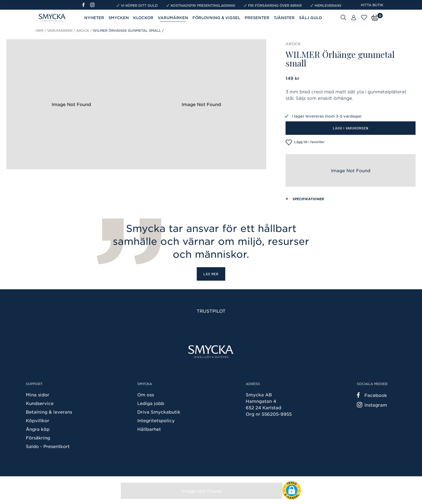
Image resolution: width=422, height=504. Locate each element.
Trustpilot (211, 311)
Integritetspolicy (156, 420)
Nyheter (94, 18)
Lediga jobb (151, 403)
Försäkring (38, 438)
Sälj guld (311, 18)
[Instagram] (93, 5)
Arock (83, 30)
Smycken (119, 18)
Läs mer (211, 274)
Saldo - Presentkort (48, 446)
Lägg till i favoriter (305, 142)
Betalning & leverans (49, 412)
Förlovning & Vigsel (216, 18)
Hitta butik (372, 5)
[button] (292, 490)
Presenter (257, 18)
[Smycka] (211, 352)
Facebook (372, 395)
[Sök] (343, 17)
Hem (39, 30)
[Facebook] (86, 5)
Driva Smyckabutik (159, 412)
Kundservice (40, 403)
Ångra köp (38, 429)
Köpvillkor (38, 420)
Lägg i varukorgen (351, 128)
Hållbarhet (149, 429)
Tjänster (284, 18)
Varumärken (60, 30)
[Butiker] (354, 18)
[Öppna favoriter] (364, 17)
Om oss (146, 394)
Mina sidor (38, 394)
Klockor (143, 18)
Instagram (372, 405)
